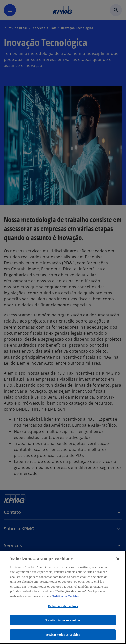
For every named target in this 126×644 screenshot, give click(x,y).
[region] (63, 597)
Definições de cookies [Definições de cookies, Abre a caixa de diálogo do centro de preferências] (63, 606)
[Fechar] (118, 559)
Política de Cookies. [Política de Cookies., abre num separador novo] (66, 596)
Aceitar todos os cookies (63, 635)
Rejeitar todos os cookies (63, 620)
